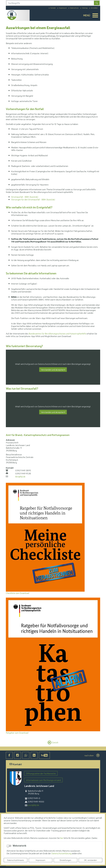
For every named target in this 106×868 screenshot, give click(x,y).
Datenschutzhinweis (16, 860)
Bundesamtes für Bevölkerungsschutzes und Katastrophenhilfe (57, 333)
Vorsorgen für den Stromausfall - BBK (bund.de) (33, 199)
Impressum (41, 860)
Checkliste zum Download (17, 593)
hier (62, 838)
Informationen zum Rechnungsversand (43, 780)
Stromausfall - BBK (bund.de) (25, 197)
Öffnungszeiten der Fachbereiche (41, 773)
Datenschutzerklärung (62, 853)
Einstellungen (65, 860)
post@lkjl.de (33, 805)
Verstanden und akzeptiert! (53, 370)
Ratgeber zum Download (17, 733)
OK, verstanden (90, 860)
